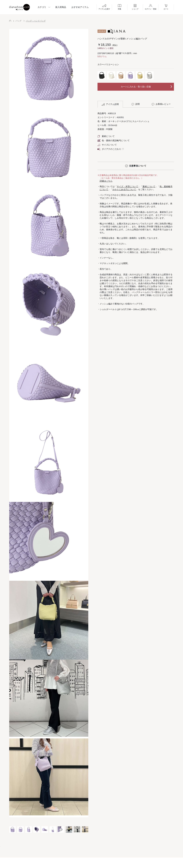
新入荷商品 (61, 7)
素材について (106, 136)
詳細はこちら (106, 181)
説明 (136, 104)
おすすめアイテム (80, 7)
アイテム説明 (110, 104)
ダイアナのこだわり (109, 149)
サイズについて (107, 145)
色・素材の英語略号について (114, 141)
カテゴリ (42, 7)
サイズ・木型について (127, 186)
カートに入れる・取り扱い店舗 (136, 87)
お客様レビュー (161, 104)
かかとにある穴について (124, 189)
